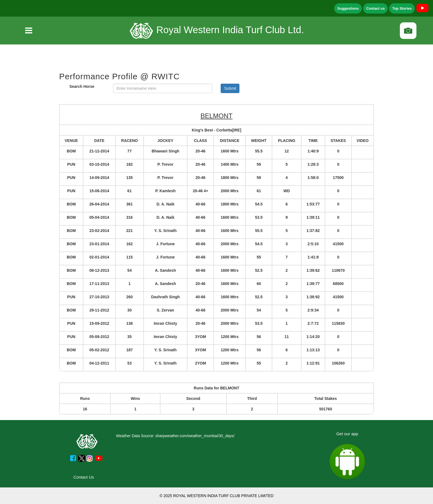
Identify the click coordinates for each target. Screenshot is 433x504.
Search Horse (82, 86)
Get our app (347, 434)
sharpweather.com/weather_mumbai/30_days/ (195, 436)
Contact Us (84, 477)
